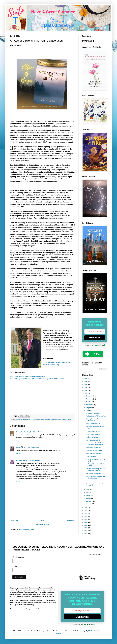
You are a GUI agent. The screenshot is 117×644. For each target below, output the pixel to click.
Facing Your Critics (92, 437)
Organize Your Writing (93, 431)
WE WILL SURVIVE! (93, 440)
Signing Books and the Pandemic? (93, 420)
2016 (86, 519)
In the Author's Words (93, 434)
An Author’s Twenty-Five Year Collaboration (96, 477)
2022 (86, 391)
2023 (86, 388)
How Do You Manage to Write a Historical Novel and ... (96, 470)
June (88, 489)
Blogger (58, 633)
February (89, 501)
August (89, 408)
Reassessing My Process (93, 448)
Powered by (95, 345)
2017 (86, 516)
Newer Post (14, 520)
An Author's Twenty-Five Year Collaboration (37, 419)
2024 (86, 385)
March (89, 498)
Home (43, 520)
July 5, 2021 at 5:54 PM (35, 432)
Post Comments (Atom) (26, 530)
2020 (86, 508)
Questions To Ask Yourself (94, 451)
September (90, 405)
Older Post (71, 520)
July (88, 411)
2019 (86, 511)
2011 (86, 534)
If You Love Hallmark (93, 413)
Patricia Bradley (21, 432)
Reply (18, 440)
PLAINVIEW (93, 631)
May (88, 492)
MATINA (19, 460)
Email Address (19, 557)
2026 (86, 379)
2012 (86, 531)
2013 (86, 528)
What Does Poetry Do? (93, 424)
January (89, 504)
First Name (17, 567)
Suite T (69, 419)
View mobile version (42, 524)
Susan (18, 447)
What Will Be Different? (94, 453)
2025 (86, 382)
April (88, 495)
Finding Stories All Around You (96, 416)
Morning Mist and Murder (58, 419)
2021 (86, 393)
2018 (86, 513)
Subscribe (95, 338)
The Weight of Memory (93, 473)
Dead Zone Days (91, 456)
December (90, 396)
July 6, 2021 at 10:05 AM (31, 447)
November (90, 399)
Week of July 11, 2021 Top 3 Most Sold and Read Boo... (95, 444)
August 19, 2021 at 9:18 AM (32, 460)
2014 (86, 525)
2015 (86, 522)
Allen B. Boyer (20, 419)
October (89, 402)
